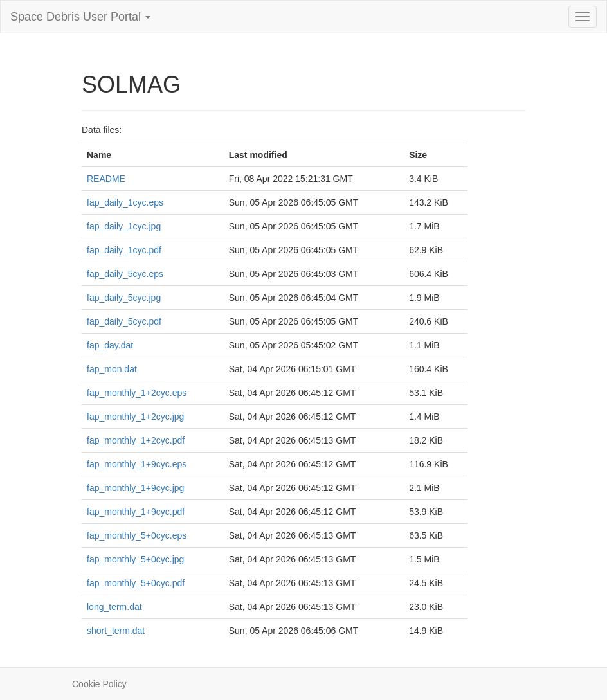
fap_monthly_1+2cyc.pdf (136, 440)
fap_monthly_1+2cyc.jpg (135, 417)
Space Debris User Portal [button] (80, 17)
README (106, 179)
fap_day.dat (110, 345)
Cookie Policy (99, 684)
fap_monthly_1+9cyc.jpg (135, 488)
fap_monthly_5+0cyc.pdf (136, 583)
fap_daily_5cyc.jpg (124, 298)
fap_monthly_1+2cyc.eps (137, 393)
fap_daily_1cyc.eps (125, 202)
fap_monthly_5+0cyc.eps (137, 535)
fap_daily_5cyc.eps (125, 274)
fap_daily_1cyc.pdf (124, 250)
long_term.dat (114, 607)
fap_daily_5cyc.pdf (124, 321)
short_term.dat (116, 631)
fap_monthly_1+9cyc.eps (137, 464)
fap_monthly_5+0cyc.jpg (135, 559)
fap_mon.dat (112, 369)
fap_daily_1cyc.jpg (124, 226)
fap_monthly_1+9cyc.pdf (136, 512)
